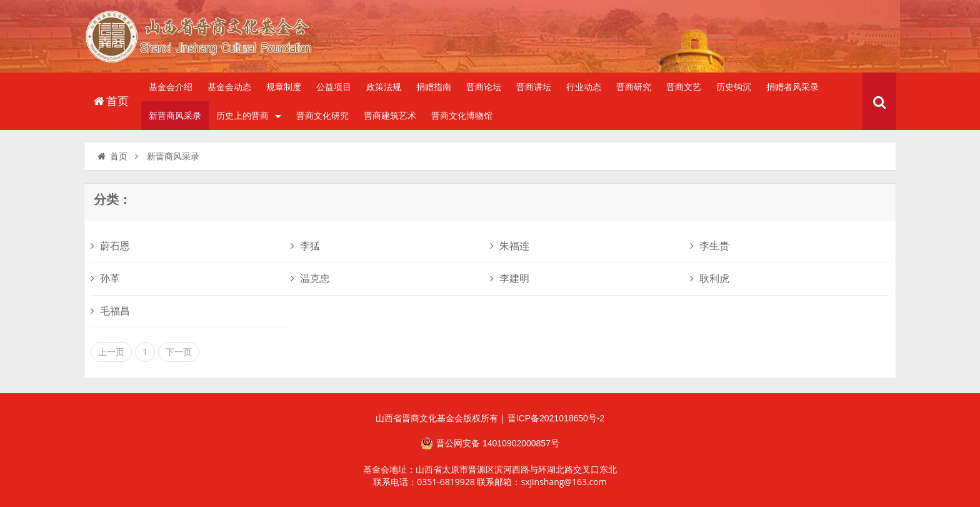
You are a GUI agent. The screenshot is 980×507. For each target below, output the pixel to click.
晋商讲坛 (534, 87)
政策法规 (384, 87)
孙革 (105, 279)
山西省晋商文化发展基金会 (206, 39)
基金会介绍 (171, 87)
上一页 (111, 352)
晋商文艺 (684, 87)
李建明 (510, 279)
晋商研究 (634, 87)
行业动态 (584, 87)
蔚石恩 (110, 246)
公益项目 (334, 87)
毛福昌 (110, 311)
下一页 (179, 352)
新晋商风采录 (175, 116)
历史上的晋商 (249, 116)
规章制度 (284, 87)
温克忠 (310, 279)
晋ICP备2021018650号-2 (556, 418)
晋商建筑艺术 (390, 116)
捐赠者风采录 (792, 87)
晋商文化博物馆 (462, 116)
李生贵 (710, 246)
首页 (110, 101)
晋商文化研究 (322, 116)
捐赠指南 (434, 87)
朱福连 (510, 246)
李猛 (305, 246)
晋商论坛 (484, 87)
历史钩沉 (734, 87)
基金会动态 (229, 87)
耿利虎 (710, 279)
